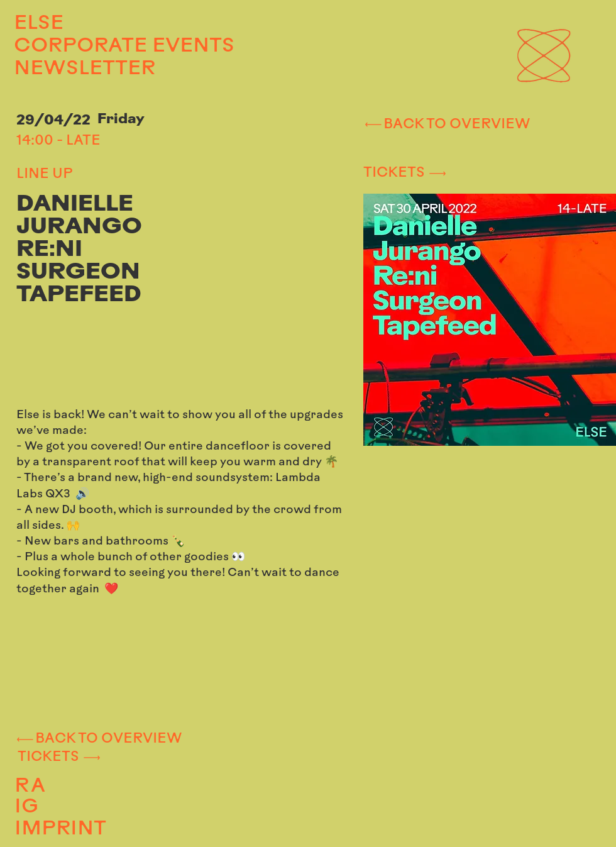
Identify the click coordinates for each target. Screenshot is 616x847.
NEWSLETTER (85, 69)
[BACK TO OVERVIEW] (446, 125)
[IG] (97, 808)
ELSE (39, 24)
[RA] (99, 787)
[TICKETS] (470, 174)
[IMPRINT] (105, 829)
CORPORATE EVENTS (105, 47)
